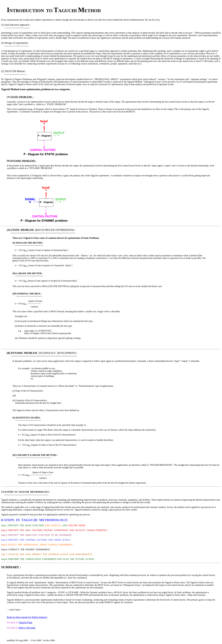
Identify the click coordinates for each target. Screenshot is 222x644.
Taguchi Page (25, 622)
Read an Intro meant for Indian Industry (27, 617)
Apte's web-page (27, 628)
